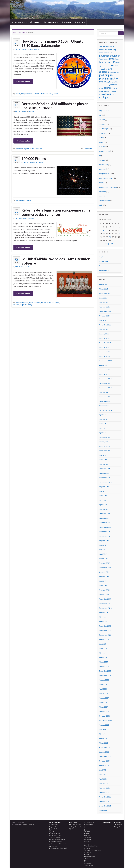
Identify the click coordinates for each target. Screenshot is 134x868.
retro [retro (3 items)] (101, 85)
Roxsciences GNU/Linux (108, 187)
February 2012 (104, 563)
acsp (18, 303)
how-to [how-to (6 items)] (102, 62)
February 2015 (104, 437)
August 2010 (104, 613)
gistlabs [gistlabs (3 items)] (117, 59)
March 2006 (104, 743)
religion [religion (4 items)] (116, 82)
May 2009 (103, 653)
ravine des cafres (53, 303)
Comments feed (105, 266)
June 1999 (103, 810)
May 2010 (103, 617)
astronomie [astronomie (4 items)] (103, 50)
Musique (102, 160)
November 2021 (105, 343)
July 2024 (103, 320)
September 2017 (105, 388)
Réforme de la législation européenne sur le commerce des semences (56, 212)
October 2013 (104, 478)
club (27, 303)
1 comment (88, 149)
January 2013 (104, 518)
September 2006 (105, 720)
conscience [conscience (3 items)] (102, 53)
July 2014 (103, 455)
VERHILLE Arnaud (21, 49)
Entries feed (104, 261)
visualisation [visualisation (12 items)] (107, 94)
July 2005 (103, 770)
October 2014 (104, 446)
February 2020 (104, 370)
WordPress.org (105, 270)
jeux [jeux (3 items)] (106, 66)
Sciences (42, 162)
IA (100, 156)
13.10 (18, 94)
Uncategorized (105, 201)
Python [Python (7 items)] (103, 82)
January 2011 (104, 595)
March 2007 (104, 707)
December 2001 (105, 806)
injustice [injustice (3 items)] (102, 66)
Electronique (104, 129)
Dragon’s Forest (75, 827)
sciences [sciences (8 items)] (108, 88)
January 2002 (104, 801)
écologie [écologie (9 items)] (104, 97)
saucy (51, 94)
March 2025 (104, 302)
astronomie (21, 200)
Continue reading (23, 81)
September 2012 (105, 536)
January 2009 (104, 666)
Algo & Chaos (104, 111)
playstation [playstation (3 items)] (116, 72)
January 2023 (104, 334)
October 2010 (104, 604)
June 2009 (103, 648)
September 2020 (105, 361)
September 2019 (105, 379)
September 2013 (105, 482)
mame (37, 94)
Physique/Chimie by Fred (58, 848)
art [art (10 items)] (114, 46)
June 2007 (103, 702)
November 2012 (105, 527)
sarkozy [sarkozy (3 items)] (101, 88)
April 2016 (103, 415)
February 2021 (104, 352)
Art (37, 162)
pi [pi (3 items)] (112, 72)
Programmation (105, 174)
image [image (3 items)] (118, 62)
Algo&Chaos (89, 825)
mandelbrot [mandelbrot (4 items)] (103, 69)
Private (80, 22)
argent (26, 149)
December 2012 (105, 523)
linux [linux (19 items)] (111, 65)
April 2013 (103, 505)
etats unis (38, 149)
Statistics (118, 825)
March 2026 (104, 289)
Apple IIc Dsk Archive (56, 829)
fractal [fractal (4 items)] (101, 59)
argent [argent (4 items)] (109, 47)
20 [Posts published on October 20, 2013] (119, 234)
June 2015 (103, 424)
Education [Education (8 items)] (104, 56)
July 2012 (103, 545)
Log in (101, 257)
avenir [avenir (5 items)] (110, 50)
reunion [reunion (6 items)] (114, 85)
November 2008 (105, 675)
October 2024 (104, 316)
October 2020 (104, 356)
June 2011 (103, 586)
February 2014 (104, 469)
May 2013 (103, 500)
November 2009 (105, 631)
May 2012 (103, 550)
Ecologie (102, 124)
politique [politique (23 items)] (106, 75)
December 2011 (105, 568)
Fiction (102, 138)
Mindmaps (53, 846)
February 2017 (104, 397)
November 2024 (105, 311)
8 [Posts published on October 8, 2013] (104, 230)
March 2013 (104, 509)
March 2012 (104, 559)
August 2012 (104, 541)
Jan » (113, 244)
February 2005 (104, 788)
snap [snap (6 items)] (101, 91)
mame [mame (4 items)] (117, 66)
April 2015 (103, 433)
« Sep (107, 244)
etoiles (28, 200)
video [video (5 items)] (114, 91)
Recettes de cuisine (107, 178)
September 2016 (105, 410)
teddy (30, 305)
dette (32, 149)
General (102, 147)
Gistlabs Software (55, 842)
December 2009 (105, 626)
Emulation (31, 49)
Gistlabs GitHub (55, 837)
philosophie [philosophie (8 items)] (105, 72)
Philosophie (103, 165)
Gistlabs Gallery (75, 825)
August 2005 (104, 765)
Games (38, 49)
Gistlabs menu (104, 151)
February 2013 (104, 514)
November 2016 (105, 401)
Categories (51, 22)
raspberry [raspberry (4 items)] (110, 82)
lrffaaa (43, 303)
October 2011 (104, 572)
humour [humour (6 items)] (109, 62)
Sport (30, 267)
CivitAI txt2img (55, 833)
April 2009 (103, 657)
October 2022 (104, 338)
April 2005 (103, 779)
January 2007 (104, 711)
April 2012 (103, 554)
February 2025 (104, 307)
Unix (101, 205)
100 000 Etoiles (34, 159)
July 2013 (103, 491)
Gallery (35, 22)
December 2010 (105, 599)
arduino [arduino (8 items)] (103, 46)
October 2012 (104, 532)
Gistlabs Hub (19, 22)
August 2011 (104, 577)
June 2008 (103, 684)
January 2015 (104, 442)
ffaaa (31, 303)
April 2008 (103, 689)
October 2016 (104, 406)
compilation (25, 94)
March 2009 (104, 662)
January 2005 (104, 792)
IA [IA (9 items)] (114, 62)
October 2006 (104, 716)
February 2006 (104, 747)
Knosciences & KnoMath (58, 844)
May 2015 (103, 428)
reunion (16, 305)
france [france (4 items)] (106, 59)
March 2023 (104, 329)
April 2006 (103, 738)
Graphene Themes (28, 825)
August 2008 (104, 680)
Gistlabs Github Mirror (57, 840)
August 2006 (104, 725)
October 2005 (104, 761)
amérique (20, 149)
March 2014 (104, 464)
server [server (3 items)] (115, 88)
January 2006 (104, 752)
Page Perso (118, 827)
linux (32, 94)
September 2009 (105, 635)
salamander (44, 94)
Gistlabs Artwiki (75, 829)
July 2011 (103, 581)
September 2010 (105, 608)
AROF (52, 831)
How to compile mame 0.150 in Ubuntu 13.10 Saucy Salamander (53, 43)
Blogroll (102, 120)
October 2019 (104, 374)
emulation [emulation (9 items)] (115, 56)
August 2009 (104, 639)
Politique (31, 112)
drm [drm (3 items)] (111, 53)
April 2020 (103, 365)
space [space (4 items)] (106, 91)
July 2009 (103, 644)
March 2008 (104, 693)
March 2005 (104, 783)
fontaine (37, 303)
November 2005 (105, 756)
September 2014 (105, 451)
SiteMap (66, 22)
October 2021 (104, 347)
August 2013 (104, 487)
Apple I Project (54, 827)
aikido (22, 303)
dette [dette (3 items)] (108, 53)
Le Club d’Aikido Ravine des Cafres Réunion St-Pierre (56, 261)
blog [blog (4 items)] (114, 50)
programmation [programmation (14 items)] (109, 78)
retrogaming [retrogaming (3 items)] (106, 85)
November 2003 (105, 797)
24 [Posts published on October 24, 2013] (110, 237)
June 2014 (103, 460)
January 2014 (104, 473)
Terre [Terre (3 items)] (110, 91)
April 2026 (103, 284)
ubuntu (56, 94)
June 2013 (103, 496)
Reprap (102, 183)
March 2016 (104, 419)
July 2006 (103, 729)
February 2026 (104, 293)
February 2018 (104, 383)
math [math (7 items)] (110, 69)
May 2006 (103, 734)
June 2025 (103, 298)
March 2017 (104, 392)
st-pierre (23, 305)
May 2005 (103, 774)
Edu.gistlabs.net (55, 835)
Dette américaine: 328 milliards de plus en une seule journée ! (55, 106)
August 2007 (104, 698)
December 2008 (105, 671)
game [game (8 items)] (111, 59)
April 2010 (103, 622)
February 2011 (104, 590)
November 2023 (105, 325)
